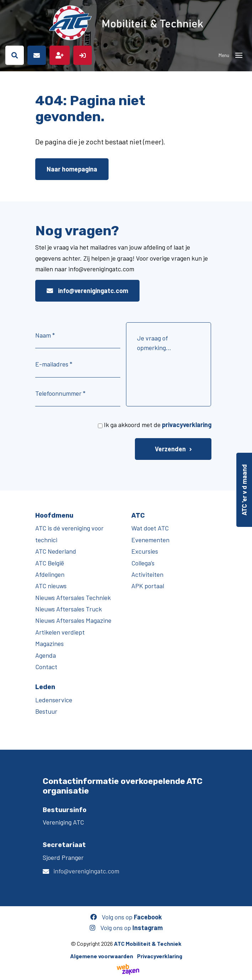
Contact (46, 667)
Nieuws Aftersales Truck (69, 609)
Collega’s (143, 563)
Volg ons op (126, 917)
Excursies (145, 551)
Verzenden (170, 449)
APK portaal (148, 586)
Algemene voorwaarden (102, 956)
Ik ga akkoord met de (158, 425)
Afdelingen (50, 574)
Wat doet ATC (150, 528)
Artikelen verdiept (60, 632)
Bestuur (46, 711)
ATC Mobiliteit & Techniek (148, 943)
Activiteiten (147, 574)
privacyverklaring (187, 425)
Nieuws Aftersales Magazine (73, 620)
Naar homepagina (72, 169)
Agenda (46, 655)
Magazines (49, 643)
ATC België (50, 563)
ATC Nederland (56, 551)
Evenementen (150, 540)
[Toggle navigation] (239, 55)
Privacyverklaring (160, 956)
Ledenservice (54, 700)
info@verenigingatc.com (87, 291)
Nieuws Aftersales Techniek (73, 597)
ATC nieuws (51, 586)
